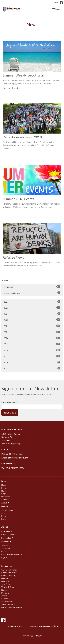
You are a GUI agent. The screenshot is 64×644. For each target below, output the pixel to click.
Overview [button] (7, 531)
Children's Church (9, 573)
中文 (3, 513)
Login (57, 626)
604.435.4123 (16, 454)
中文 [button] (5, 558)
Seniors (5, 599)
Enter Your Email (9, 402)
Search (55, 3)
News (4, 491)
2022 (32, 326)
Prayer (4, 596)
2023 (32, 320)
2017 (32, 356)
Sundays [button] (6, 542)
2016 (32, 362)
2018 (32, 350)
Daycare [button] (6, 506)
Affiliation (6, 549)
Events (4, 488)
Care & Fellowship (9, 570)
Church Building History (12, 554)
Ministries (32, 287)
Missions (5, 593)
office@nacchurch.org (18, 458)
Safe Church (7, 584)
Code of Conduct (9, 535)
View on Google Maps (11, 444)
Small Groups (7, 601)
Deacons (5, 581)
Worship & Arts (8, 604)
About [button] (6, 503)
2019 (32, 344)
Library (4, 590)
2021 (32, 332)
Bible (4, 519)
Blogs (4, 494)
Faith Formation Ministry (12, 607)
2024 (32, 314)
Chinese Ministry (9, 576)
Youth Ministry (8, 587)
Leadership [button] (8, 538)
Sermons (5, 499)
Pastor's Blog (7, 510)
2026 (32, 302)
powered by (32, 636)
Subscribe (10, 412)
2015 (32, 368)
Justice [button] (6, 545)
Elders (4, 551)
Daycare (5, 578)
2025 (32, 308)
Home (4, 485)
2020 (32, 338)
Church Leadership (32, 293)
